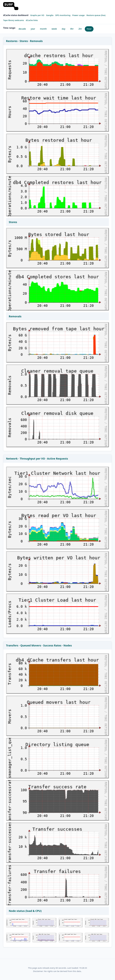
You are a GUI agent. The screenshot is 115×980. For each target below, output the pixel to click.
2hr (80, 29)
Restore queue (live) (96, 15)
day (64, 29)
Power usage (78, 15)
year (33, 29)
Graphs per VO (37, 15)
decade (22, 29)
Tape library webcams (14, 20)
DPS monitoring (63, 15)
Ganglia (50, 15)
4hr (72, 29)
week (54, 29)
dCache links (32, 20)
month (43, 29)
